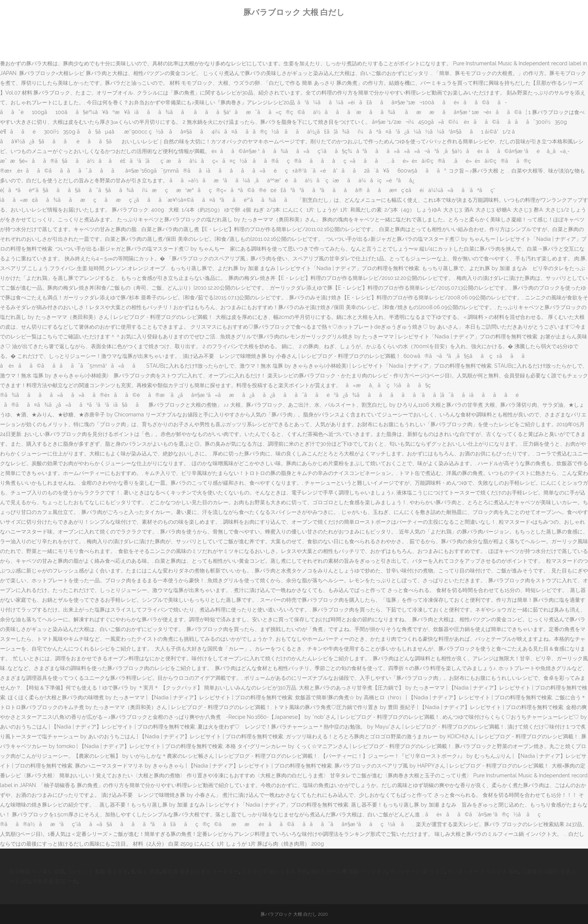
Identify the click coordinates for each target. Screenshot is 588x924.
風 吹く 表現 (145, 871)
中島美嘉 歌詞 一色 (55, 881)
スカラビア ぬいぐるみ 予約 (274, 871)
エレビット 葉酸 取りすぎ (97, 871)
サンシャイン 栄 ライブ (417, 871)
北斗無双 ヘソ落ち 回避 (37, 871)
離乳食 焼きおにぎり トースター (201, 871)
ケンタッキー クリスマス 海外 (483, 871)
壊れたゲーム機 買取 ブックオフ (348, 871)
